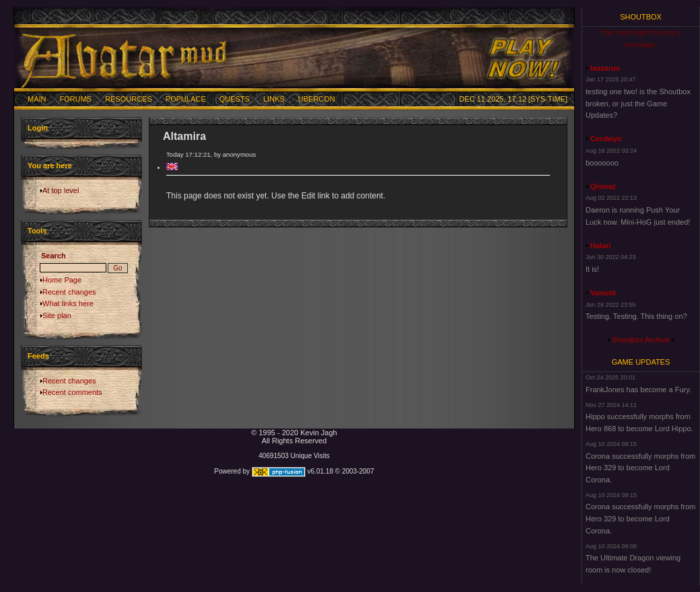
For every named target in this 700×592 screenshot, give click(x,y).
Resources (129, 99)
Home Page (62, 280)
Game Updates (641, 362)
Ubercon (317, 99)
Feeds (38, 356)
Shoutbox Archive (641, 340)
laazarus (605, 68)
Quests (235, 99)
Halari (601, 246)
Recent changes (69, 292)
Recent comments (72, 392)
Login (38, 128)
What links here (68, 303)
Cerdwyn (606, 139)
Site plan (57, 316)
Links (274, 99)
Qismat (603, 186)
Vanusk (603, 293)
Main (37, 99)
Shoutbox (641, 17)
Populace (186, 99)
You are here (50, 165)
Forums (76, 99)
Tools (37, 231)
